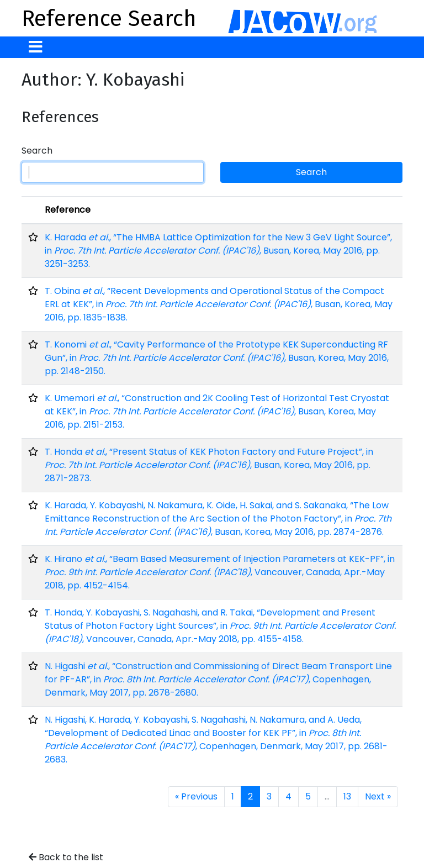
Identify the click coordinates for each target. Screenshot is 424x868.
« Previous (196, 796)
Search (37, 151)
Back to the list (66, 857)
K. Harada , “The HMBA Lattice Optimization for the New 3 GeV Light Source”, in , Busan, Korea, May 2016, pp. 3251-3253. (218, 251)
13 (347, 796)
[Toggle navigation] (36, 47)
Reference (68, 210)
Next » (378, 796)
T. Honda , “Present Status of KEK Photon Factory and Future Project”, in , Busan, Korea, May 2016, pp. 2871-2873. (209, 465)
